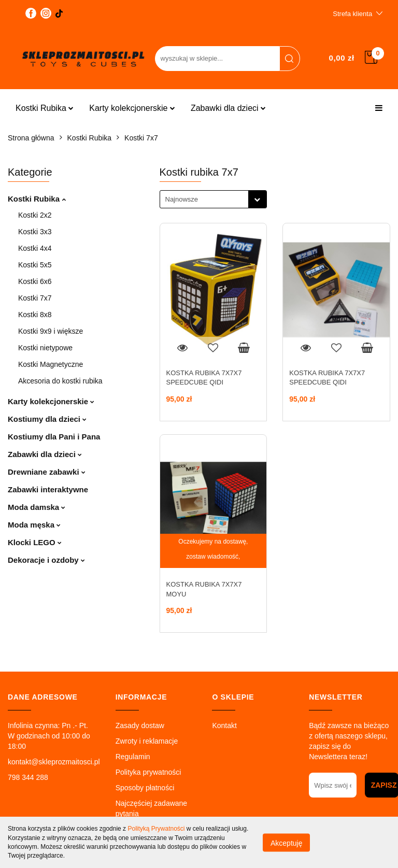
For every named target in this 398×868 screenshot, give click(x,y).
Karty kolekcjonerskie (132, 108)
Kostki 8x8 (35, 315)
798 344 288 (28, 777)
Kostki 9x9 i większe (51, 331)
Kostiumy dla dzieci (47, 419)
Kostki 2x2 (35, 215)
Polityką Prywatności (156, 829)
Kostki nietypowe (45, 348)
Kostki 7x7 (35, 298)
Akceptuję (286, 843)
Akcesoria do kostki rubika (60, 381)
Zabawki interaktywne (48, 489)
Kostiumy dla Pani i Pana (54, 437)
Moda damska (37, 507)
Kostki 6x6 (35, 281)
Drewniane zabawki (47, 472)
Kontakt (224, 725)
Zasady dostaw (140, 725)
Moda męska (34, 525)
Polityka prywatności (148, 772)
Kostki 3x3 (35, 232)
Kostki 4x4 (35, 248)
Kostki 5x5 (35, 265)
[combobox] (213, 199)
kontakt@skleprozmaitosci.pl (54, 762)
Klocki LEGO (35, 542)
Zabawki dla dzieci (228, 108)
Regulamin (133, 757)
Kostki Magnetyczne (51, 364)
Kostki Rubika (45, 108)
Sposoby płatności (145, 788)
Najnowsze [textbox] (182, 199)
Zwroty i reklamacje (147, 741)
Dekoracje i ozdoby (46, 560)
